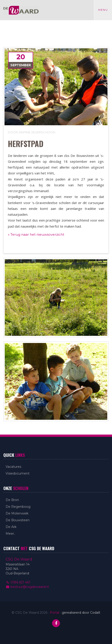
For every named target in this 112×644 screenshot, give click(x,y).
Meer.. (10, 534)
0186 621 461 (18, 582)
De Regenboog (18, 507)
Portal (55, 613)
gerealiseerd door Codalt (81, 613)
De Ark (11, 527)
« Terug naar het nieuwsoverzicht (36, 234)
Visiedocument (18, 473)
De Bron (12, 500)
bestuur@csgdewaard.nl (27, 587)
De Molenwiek (17, 513)
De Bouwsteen (18, 520)
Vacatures (13, 467)
